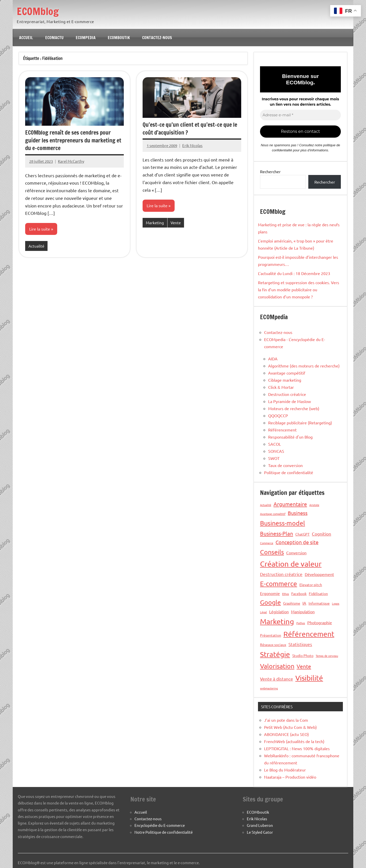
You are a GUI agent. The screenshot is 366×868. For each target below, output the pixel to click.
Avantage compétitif (287, 373)
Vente (176, 223)
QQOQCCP (278, 415)
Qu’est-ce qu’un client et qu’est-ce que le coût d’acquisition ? (190, 128)
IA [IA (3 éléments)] (304, 603)
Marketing (155, 223)
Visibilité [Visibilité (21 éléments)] (309, 678)
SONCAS (276, 451)
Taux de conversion (285, 465)
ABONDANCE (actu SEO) (286, 734)
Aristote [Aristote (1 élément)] (314, 505)
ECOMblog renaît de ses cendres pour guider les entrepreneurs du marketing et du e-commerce (73, 140)
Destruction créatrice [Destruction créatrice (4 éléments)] (281, 574)
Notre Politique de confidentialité (164, 832)
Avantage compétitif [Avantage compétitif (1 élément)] (273, 514)
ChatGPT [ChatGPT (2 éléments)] (302, 534)
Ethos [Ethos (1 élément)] (286, 594)
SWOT (274, 458)
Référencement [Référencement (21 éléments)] (309, 634)
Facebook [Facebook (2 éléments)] (299, 593)
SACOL (274, 444)
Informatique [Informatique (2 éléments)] (319, 603)
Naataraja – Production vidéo (290, 777)
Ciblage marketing (285, 380)
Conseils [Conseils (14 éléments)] (272, 552)
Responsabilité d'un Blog (290, 437)
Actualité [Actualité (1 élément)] (266, 505)
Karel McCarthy (71, 161)
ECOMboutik (119, 38)
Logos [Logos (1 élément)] (336, 603)
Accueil (26, 38)
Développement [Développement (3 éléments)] (319, 574)
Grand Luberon (260, 825)
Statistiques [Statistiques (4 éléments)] (300, 644)
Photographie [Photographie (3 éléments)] (320, 622)
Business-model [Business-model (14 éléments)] (283, 523)
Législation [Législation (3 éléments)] (279, 612)
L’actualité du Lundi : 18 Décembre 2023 (294, 273)
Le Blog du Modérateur (285, 770)
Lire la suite (40, 229)
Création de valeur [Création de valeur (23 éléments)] (291, 564)
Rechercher (270, 171)
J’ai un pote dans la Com (286, 720)
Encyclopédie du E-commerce (160, 825)
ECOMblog (39, 11)
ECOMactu (54, 38)
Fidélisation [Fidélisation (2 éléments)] (318, 593)
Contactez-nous (157, 38)
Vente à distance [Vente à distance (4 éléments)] (277, 679)
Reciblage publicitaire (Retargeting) (300, 423)
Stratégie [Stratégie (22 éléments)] (275, 654)
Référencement (282, 430)
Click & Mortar (281, 387)
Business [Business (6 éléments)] (298, 513)
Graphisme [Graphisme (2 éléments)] (292, 603)
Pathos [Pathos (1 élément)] (301, 623)
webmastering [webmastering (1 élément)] (269, 688)
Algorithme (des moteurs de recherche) (304, 366)
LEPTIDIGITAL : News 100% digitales (297, 748)
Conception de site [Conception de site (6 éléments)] (297, 542)
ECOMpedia (86, 38)
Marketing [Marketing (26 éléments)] (277, 621)
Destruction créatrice (287, 394)
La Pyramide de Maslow (289, 401)
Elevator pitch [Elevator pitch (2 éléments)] (311, 585)
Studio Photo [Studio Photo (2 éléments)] (303, 655)
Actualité (36, 246)
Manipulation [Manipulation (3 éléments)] (303, 612)
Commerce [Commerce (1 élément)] (267, 543)
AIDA (273, 359)
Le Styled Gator (260, 832)
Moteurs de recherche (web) (294, 408)
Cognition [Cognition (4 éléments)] (322, 534)
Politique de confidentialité (289, 472)
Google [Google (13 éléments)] (270, 602)
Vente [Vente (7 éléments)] (304, 666)
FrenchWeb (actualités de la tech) (294, 741)
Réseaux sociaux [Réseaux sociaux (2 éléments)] (273, 645)
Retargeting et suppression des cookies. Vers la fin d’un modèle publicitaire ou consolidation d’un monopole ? (299, 290)
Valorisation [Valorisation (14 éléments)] (277, 666)
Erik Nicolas (192, 145)
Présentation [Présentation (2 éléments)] (271, 635)
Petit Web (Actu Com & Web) (290, 727)
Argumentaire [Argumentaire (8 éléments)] (290, 504)
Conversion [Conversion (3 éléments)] (296, 553)
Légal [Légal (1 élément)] (263, 612)
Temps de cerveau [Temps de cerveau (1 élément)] (327, 656)
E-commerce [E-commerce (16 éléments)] (279, 584)
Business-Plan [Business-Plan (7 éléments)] (277, 533)
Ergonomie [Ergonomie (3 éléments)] (270, 593)
